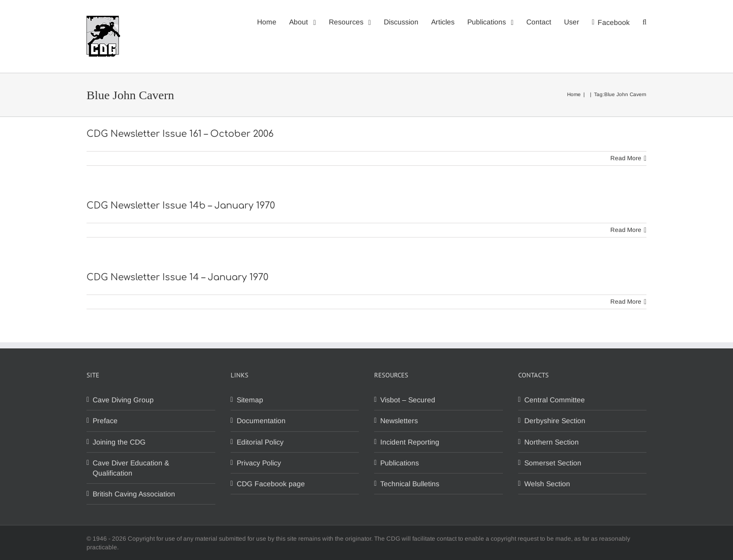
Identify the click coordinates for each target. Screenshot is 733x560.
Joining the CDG (119, 442)
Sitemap (250, 400)
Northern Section (552, 442)
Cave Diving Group (123, 400)
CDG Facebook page (271, 484)
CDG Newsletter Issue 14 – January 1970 (177, 277)
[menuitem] (273, 21)
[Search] (644, 21)
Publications (400, 463)
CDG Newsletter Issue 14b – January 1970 (181, 205)
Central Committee (555, 400)
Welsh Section (547, 484)
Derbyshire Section (555, 421)
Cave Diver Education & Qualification (131, 468)
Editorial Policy (260, 442)
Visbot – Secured (408, 400)
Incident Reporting (410, 442)
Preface (105, 421)
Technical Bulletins (410, 484)
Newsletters (399, 421)
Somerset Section (553, 463)
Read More (626, 158)
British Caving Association (134, 494)
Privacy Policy (259, 463)
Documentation (261, 421)
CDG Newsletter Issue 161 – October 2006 (180, 134)
